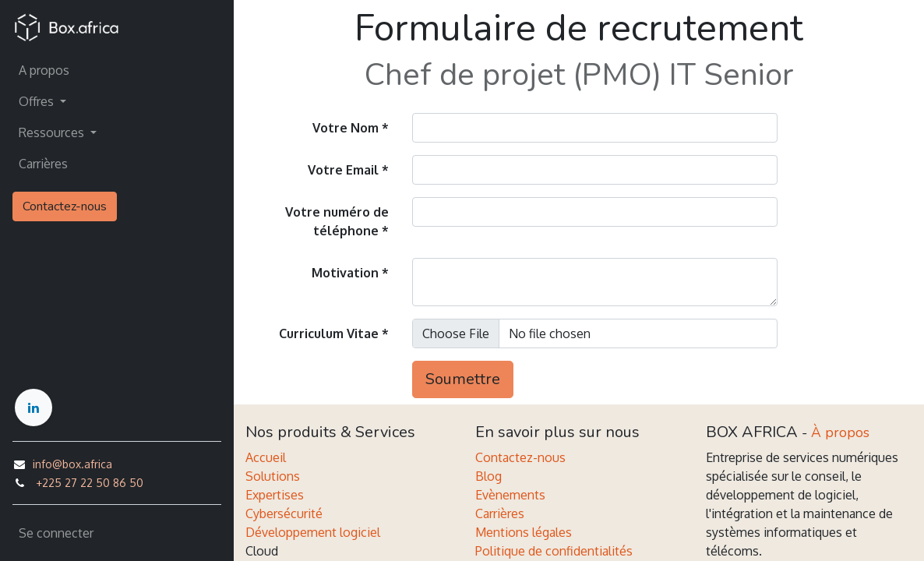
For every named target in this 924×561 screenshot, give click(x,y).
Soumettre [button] (463, 379)
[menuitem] (117, 70)
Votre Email (343, 170)
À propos (840, 432)
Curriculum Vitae (329, 333)
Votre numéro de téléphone (337, 221)
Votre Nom (346, 128)
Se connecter (56, 533)
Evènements (510, 495)
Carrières (500, 513)
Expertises (275, 495)
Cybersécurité (284, 513)
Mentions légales (524, 532)
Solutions (273, 476)
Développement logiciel (313, 532)
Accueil (266, 457)
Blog (488, 476)
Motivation (345, 273)
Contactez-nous (65, 206)
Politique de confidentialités (554, 551)
